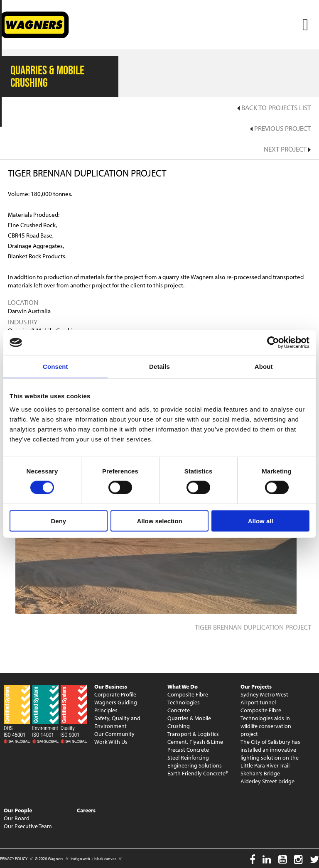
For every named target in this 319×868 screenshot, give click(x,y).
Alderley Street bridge (267, 781)
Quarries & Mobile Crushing (189, 722)
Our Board (17, 818)
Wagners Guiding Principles (116, 706)
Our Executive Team (28, 826)
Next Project (287, 149)
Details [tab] (159, 367)
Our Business (111, 687)
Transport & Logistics (193, 734)
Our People (18, 810)
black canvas (105, 859)
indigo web (80, 859)
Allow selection (159, 521)
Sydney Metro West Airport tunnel (264, 698)
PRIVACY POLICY (14, 859)
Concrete (179, 710)
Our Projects (256, 687)
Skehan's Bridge (260, 773)
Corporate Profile (115, 694)
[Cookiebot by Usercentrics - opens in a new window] (273, 343)
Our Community (114, 734)
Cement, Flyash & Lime (195, 742)
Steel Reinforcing (188, 758)
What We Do (183, 687)
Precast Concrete (188, 750)
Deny (58, 521)
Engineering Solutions (195, 765)
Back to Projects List (274, 107)
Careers (86, 810)
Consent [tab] (55, 367)
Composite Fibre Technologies (188, 698)
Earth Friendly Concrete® (198, 773)
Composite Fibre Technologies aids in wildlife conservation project (266, 722)
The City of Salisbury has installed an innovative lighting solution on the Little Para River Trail (270, 754)
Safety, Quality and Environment (117, 722)
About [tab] (264, 367)
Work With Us (111, 742)
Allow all (261, 521)
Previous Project (280, 128)
